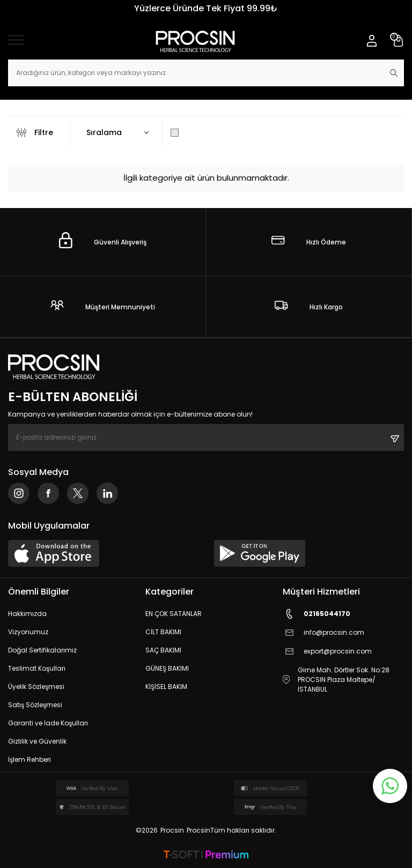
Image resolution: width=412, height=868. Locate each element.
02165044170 (317, 614)
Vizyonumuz (28, 632)
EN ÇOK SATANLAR (174, 614)
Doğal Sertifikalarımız (42, 650)
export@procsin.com (327, 652)
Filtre (35, 132)
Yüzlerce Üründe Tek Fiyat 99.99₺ (206, 8)
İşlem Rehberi (30, 759)
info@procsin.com (323, 633)
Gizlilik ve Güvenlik (37, 741)
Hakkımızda (27, 614)
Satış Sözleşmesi (35, 705)
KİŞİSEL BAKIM (166, 687)
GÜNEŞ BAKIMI (167, 668)
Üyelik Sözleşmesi (36, 687)
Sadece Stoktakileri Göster (229, 132)
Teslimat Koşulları (37, 668)
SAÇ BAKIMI (163, 650)
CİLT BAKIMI (163, 632)
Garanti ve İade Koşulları (48, 723)
